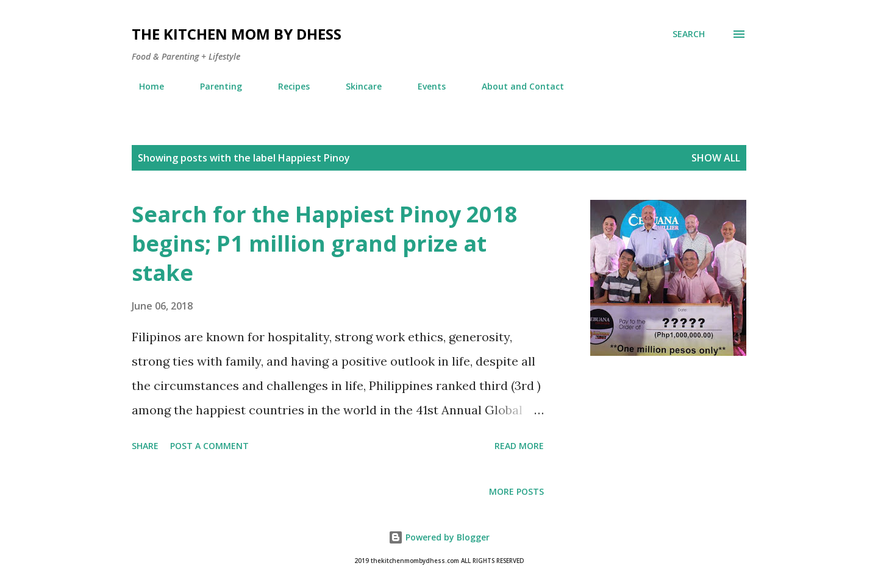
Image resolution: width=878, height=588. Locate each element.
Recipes (287, 86)
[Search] (689, 34)
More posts (516, 491)
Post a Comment (209, 446)
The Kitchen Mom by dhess (237, 34)
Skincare (356, 86)
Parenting (214, 86)
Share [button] (145, 446)
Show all (716, 158)
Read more (519, 446)
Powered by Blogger (439, 537)
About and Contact (516, 86)
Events (424, 86)
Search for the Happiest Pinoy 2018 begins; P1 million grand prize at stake (325, 243)
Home (144, 86)
